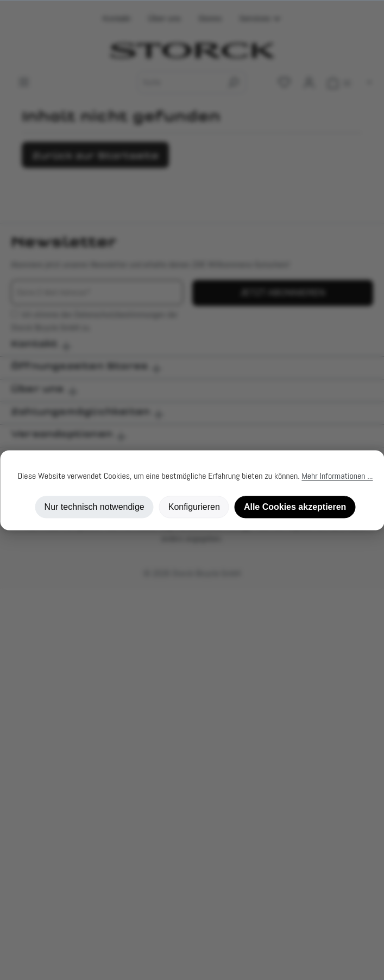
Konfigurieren (194, 507)
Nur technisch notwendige (95, 507)
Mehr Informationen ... (337, 476)
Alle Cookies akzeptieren (295, 507)
